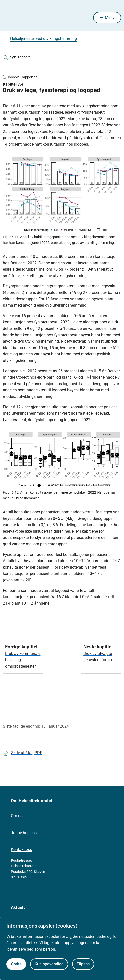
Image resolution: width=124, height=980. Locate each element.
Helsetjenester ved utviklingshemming (44, 39)
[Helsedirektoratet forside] (9, 18)
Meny (110, 18)
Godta (16, 964)
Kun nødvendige (49, 964)
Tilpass (83, 964)
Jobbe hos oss (24, 833)
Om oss (18, 816)
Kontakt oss (21, 849)
